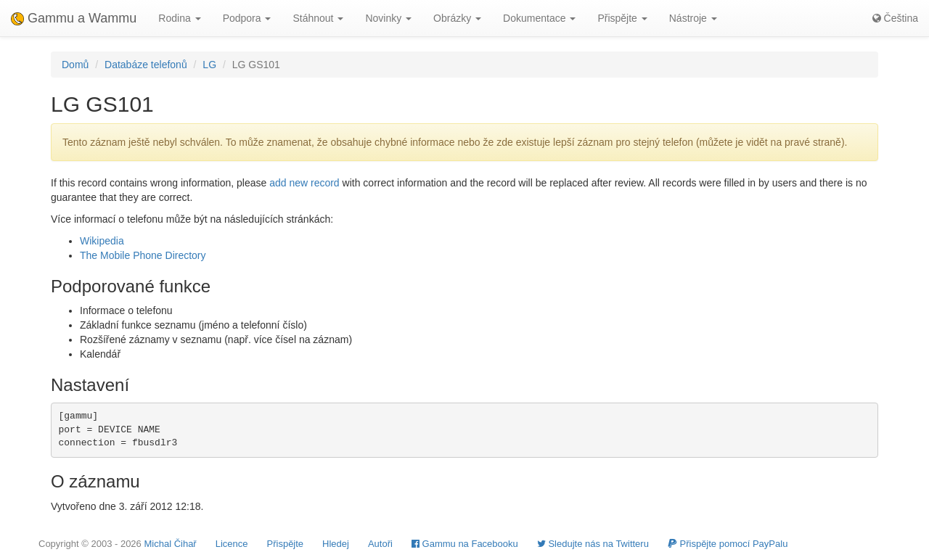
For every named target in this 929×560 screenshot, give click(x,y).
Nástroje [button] (693, 18)
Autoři (380, 544)
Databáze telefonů (146, 65)
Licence (232, 544)
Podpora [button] (247, 18)
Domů (75, 65)
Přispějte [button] (622, 18)
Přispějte (286, 544)
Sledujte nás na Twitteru (593, 544)
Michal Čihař (170, 544)
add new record (304, 183)
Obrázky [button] (457, 18)
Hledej (336, 544)
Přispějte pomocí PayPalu (728, 544)
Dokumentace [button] (539, 18)
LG (209, 65)
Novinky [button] (388, 18)
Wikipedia (102, 241)
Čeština (895, 18)
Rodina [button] (179, 18)
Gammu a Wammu (74, 18)
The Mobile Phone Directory (143, 255)
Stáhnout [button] (318, 18)
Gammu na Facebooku (465, 544)
